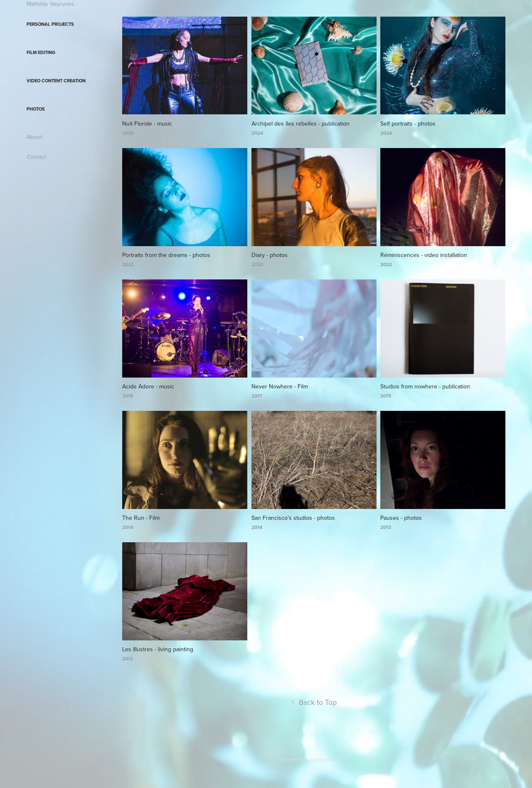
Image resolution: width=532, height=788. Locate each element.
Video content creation (56, 81)
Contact (36, 157)
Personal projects (50, 24)
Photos (36, 109)
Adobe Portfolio (328, 760)
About (34, 137)
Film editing (41, 52)
